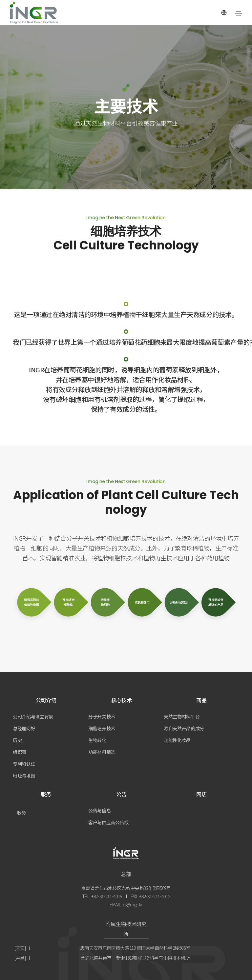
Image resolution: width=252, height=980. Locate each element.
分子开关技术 (102, 716)
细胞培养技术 (102, 728)
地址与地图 (24, 776)
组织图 (20, 752)
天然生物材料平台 (182, 716)
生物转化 (97, 740)
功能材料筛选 (102, 752)
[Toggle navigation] (239, 13)
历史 (17, 740)
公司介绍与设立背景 (33, 716)
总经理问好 (24, 728)
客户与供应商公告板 (108, 822)
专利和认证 (24, 764)
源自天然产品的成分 (184, 728)
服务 (21, 812)
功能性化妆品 (177, 740)
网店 (201, 794)
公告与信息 (99, 810)
